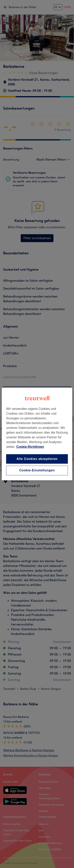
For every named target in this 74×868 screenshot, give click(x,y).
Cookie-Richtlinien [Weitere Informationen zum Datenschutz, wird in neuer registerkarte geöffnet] (30, 447)
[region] (37, 434)
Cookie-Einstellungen (37, 470)
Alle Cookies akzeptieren (37, 459)
